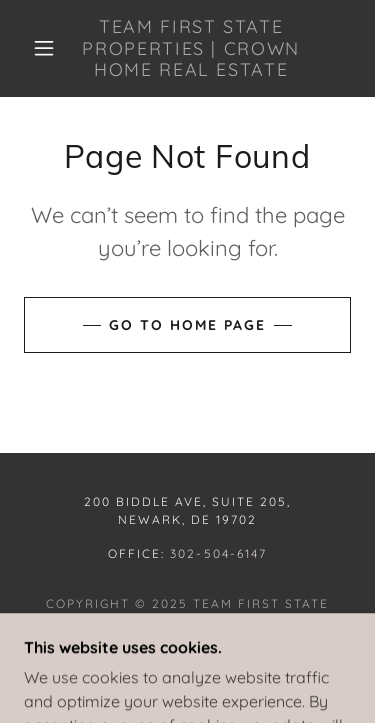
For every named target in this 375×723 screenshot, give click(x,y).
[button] (44, 48)
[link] (191, 48)
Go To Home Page (187, 325)
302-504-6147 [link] (218, 553)
